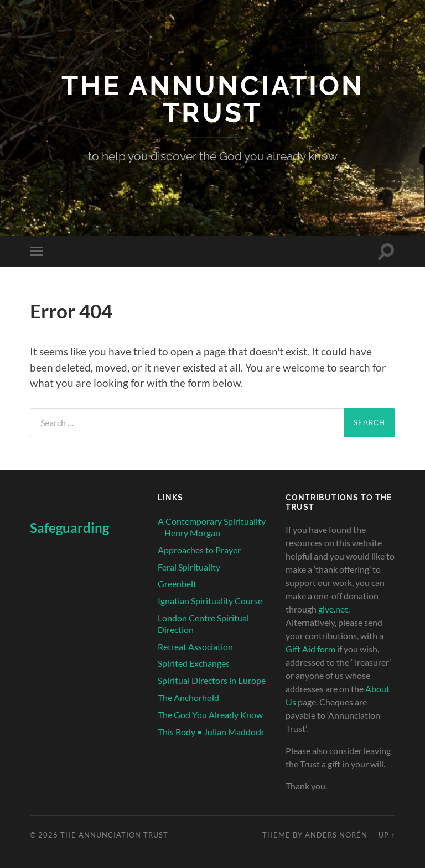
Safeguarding (69, 528)
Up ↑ (387, 835)
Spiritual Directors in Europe (212, 680)
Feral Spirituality (189, 567)
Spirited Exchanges (194, 663)
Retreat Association (195, 647)
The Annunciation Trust (213, 99)
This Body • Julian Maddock (211, 732)
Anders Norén (336, 835)
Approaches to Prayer (199, 550)
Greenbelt (177, 584)
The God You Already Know (210, 715)
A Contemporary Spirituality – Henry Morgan (212, 527)
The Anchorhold (188, 697)
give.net (333, 609)
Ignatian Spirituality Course (210, 601)
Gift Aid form (310, 649)
